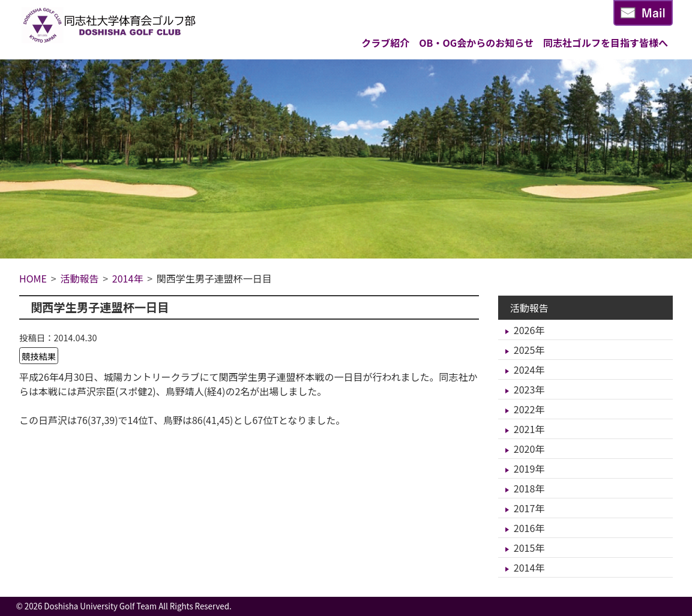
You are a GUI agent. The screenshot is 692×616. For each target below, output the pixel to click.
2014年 (529, 567)
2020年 (529, 449)
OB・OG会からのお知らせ (476, 43)
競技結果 (39, 355)
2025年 (529, 350)
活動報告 (529, 308)
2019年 (529, 468)
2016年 (529, 528)
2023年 (529, 389)
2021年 (529, 429)
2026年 (529, 330)
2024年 (529, 369)
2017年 (529, 508)
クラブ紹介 (385, 43)
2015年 (529, 548)
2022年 (529, 409)
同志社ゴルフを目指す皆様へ (606, 43)
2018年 (529, 488)
